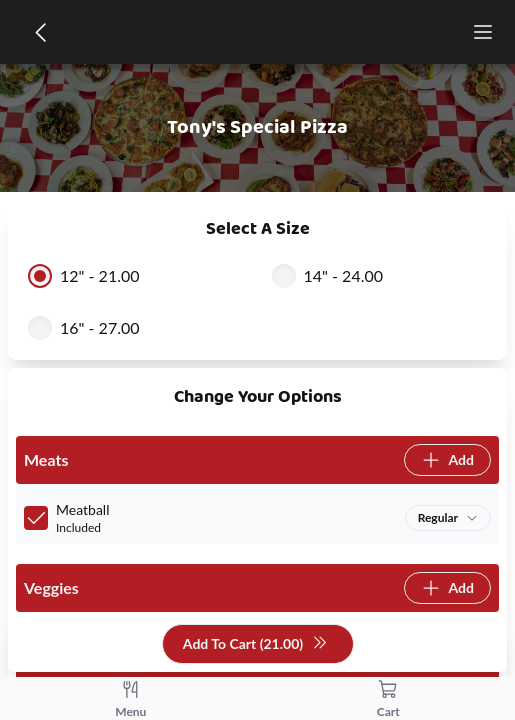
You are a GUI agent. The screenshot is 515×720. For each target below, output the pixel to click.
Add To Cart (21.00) (255, 644)
